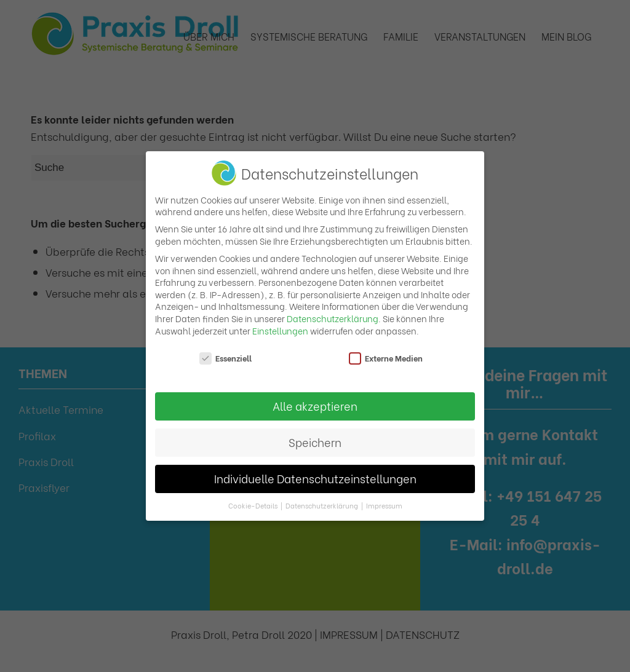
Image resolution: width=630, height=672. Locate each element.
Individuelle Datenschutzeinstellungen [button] (315, 478)
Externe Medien (386, 358)
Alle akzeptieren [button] (315, 406)
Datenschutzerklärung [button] (323, 505)
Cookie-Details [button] (254, 505)
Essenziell (225, 358)
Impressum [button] (384, 505)
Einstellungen (280, 330)
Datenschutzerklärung (333, 318)
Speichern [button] (315, 442)
